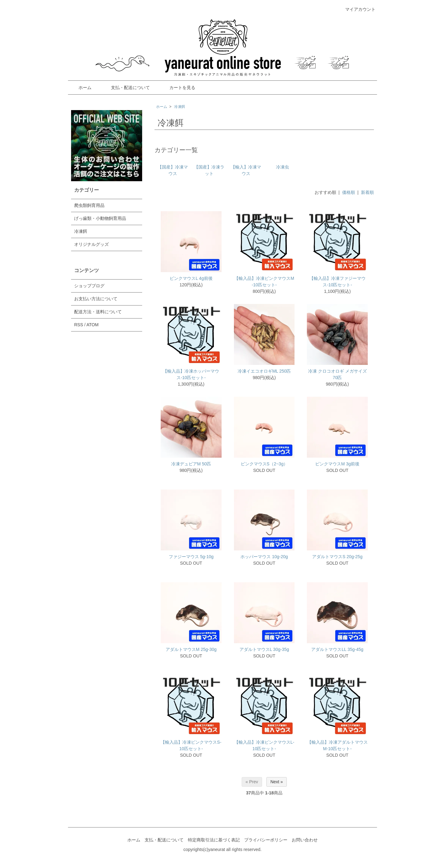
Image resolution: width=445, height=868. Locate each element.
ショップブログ (89, 286)
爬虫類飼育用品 (89, 205)
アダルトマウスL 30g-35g (264, 649)
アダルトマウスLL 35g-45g (337, 649)
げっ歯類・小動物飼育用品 (100, 218)
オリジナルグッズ (91, 244)
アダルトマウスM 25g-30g (191, 649)
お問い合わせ (305, 840)
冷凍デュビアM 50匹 (191, 464)
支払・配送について (126, 88)
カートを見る (178, 88)
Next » (277, 782)
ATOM (93, 325)
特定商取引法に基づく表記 (214, 840)
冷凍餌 (180, 107)
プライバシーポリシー (266, 840)
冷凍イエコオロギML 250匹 (264, 371)
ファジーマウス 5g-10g (191, 557)
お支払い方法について (96, 299)
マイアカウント (357, 9)
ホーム (81, 88)
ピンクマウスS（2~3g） (264, 464)
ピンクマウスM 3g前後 (337, 464)
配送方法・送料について (98, 312)
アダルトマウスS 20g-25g (337, 557)
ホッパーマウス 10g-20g (264, 557)
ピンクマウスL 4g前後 (191, 278)
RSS (79, 325)
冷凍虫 (282, 167)
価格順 (349, 192)
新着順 (367, 192)
